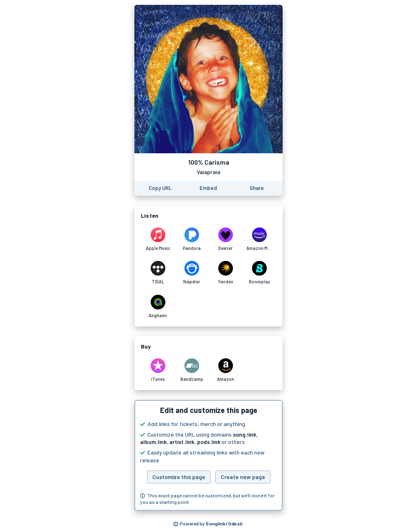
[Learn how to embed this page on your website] (208, 188)
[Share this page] (257, 188)
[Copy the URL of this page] (160, 188)
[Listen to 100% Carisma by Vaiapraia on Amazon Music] (259, 239)
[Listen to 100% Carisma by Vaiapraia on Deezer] (225, 239)
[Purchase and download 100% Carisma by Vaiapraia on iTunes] (158, 370)
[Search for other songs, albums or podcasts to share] (208, 524)
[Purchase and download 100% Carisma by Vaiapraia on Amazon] (225, 370)
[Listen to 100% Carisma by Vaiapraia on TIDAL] (158, 273)
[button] (208, 455)
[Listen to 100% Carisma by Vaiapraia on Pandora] (192, 239)
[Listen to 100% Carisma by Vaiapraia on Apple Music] (158, 239)
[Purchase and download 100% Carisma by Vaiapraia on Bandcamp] (192, 370)
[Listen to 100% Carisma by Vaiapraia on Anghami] (158, 307)
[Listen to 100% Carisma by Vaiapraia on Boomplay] (259, 273)
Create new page (243, 477)
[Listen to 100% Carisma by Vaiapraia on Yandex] (225, 273)
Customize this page (179, 477)
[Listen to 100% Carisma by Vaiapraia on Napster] (192, 273)
